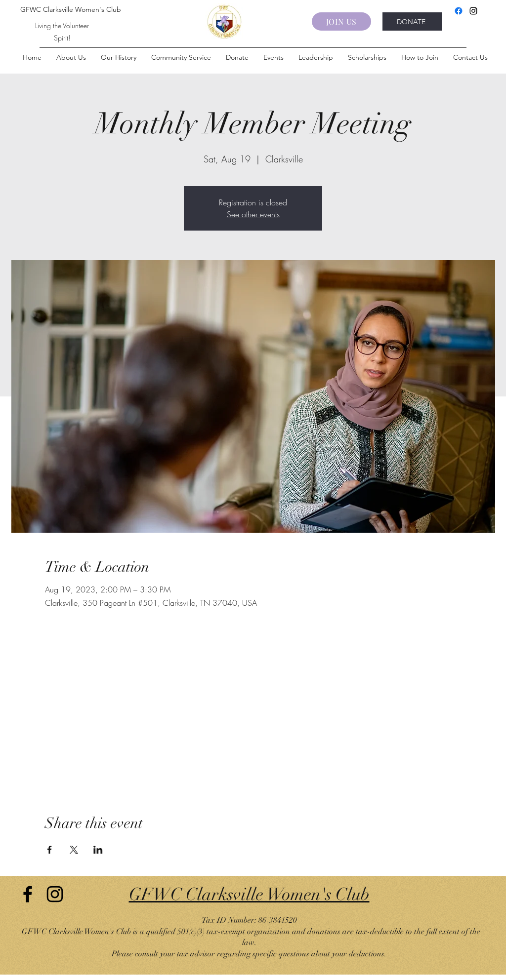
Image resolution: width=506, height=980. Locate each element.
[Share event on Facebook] (50, 850)
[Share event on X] (74, 850)
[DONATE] (412, 21)
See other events (253, 214)
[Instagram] (473, 11)
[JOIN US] (341, 21)
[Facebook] (459, 11)
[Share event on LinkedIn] (98, 850)
